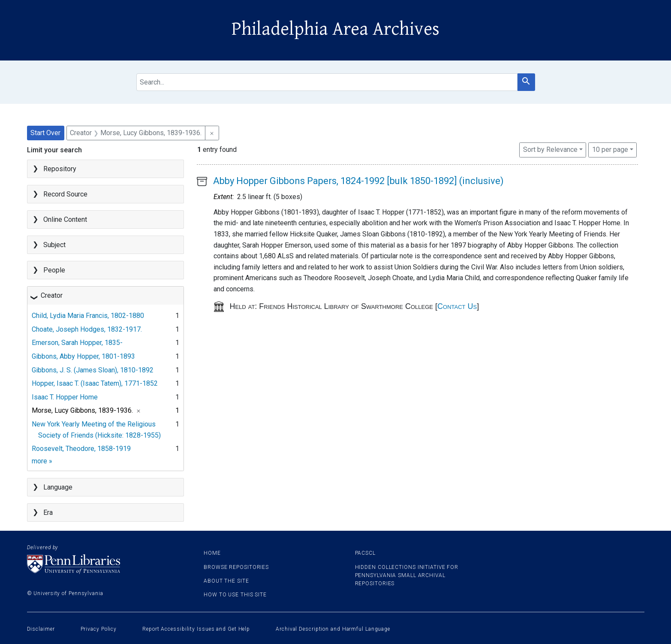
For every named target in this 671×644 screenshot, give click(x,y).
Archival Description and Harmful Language (333, 629)
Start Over (45, 133)
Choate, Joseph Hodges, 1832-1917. (87, 329)
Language (58, 487)
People (54, 270)
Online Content (65, 219)
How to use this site (235, 595)
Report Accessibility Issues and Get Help (196, 629)
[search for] (327, 82)
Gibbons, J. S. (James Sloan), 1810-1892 (93, 370)
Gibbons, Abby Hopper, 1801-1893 (83, 356)
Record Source (65, 194)
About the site (226, 581)
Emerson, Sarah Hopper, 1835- (77, 343)
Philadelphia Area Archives (335, 29)
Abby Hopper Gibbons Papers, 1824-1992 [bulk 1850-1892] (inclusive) (358, 181)
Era (48, 512)
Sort (550, 150)
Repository (60, 169)
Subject (54, 245)
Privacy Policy (99, 629)
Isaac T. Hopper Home (65, 397)
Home (212, 553)
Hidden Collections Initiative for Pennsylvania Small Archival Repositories (407, 575)
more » (42, 461)
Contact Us (457, 306)
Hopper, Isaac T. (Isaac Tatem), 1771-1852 (95, 383)
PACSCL (365, 553)
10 (610, 149)
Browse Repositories (236, 567)
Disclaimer (41, 629)
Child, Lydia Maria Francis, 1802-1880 (88, 316)
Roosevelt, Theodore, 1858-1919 (81, 449)
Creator (52, 295)
